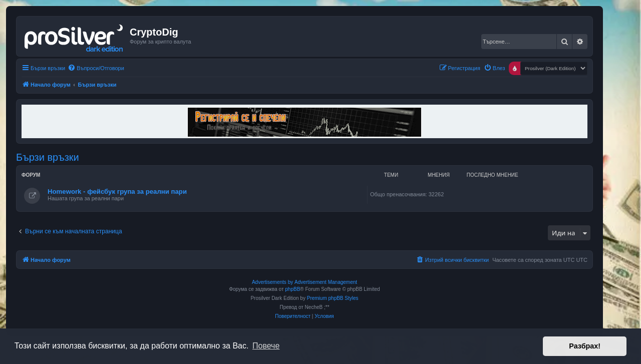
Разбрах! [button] (585, 346)
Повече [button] (266, 346)
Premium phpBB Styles (333, 298)
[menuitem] (96, 68)
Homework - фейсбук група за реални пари (117, 192)
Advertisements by (272, 282)
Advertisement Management (326, 282)
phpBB (292, 289)
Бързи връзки (48, 157)
